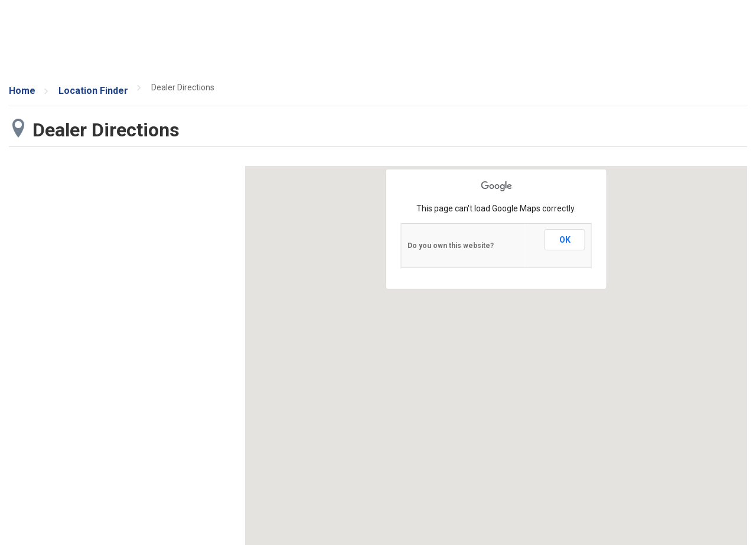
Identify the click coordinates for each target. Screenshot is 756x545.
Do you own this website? (451, 246)
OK (565, 240)
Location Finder (93, 91)
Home (22, 91)
